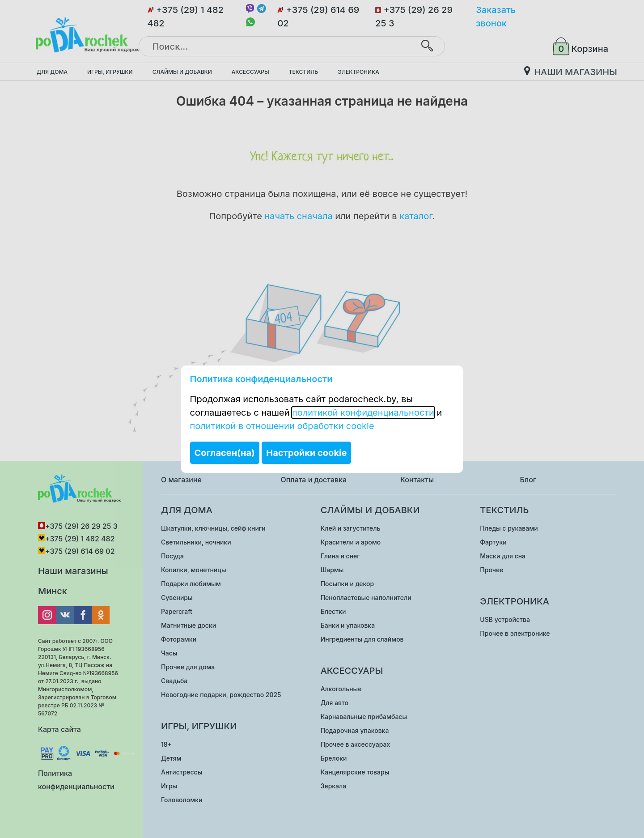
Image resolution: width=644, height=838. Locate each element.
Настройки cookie (306, 453)
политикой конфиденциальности (363, 413)
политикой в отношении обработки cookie (282, 426)
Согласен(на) (225, 453)
